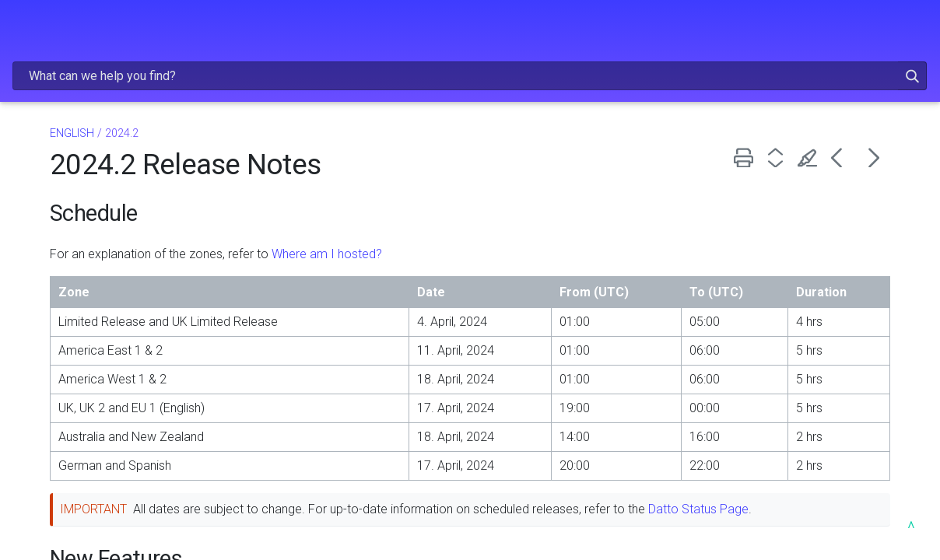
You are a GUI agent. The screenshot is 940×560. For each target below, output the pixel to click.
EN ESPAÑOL (100, 425)
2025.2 (41, 222)
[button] (873, 34)
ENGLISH (100, 100)
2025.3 (41, 198)
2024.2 (40, 316)
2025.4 (41, 175)
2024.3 (41, 293)
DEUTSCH (100, 393)
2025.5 (41, 150)
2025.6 (41, 127)
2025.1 (41, 245)
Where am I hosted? (515, 220)
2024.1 (41, 340)
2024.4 (41, 269)
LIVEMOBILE (105, 364)
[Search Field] (657, 34)
